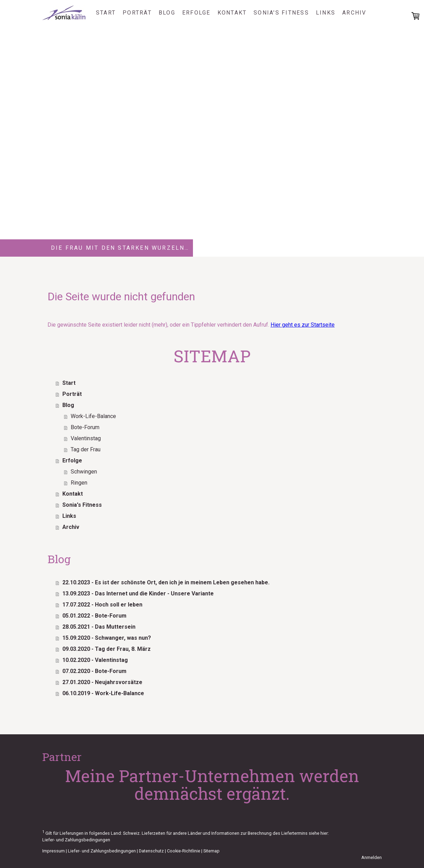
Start (106, 13)
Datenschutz (151, 851)
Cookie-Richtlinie (184, 851)
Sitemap (211, 851)
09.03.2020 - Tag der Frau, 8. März (107, 649)
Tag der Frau (86, 449)
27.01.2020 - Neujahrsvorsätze (102, 682)
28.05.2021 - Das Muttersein (99, 627)
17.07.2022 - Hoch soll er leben (102, 605)
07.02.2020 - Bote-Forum (94, 671)
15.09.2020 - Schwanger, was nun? (107, 638)
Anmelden (372, 857)
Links (326, 13)
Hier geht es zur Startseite (303, 325)
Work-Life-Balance (93, 416)
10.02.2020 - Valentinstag (95, 660)
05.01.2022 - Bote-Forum (94, 616)
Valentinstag (86, 438)
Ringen (79, 483)
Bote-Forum (85, 427)
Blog (167, 13)
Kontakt (232, 13)
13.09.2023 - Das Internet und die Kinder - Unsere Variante (138, 594)
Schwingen (84, 472)
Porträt (137, 13)
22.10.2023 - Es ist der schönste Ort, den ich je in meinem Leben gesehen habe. (166, 582)
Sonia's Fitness (281, 13)
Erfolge (196, 13)
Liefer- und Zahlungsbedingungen (76, 840)
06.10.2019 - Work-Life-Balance (103, 693)
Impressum (54, 851)
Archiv (354, 13)
